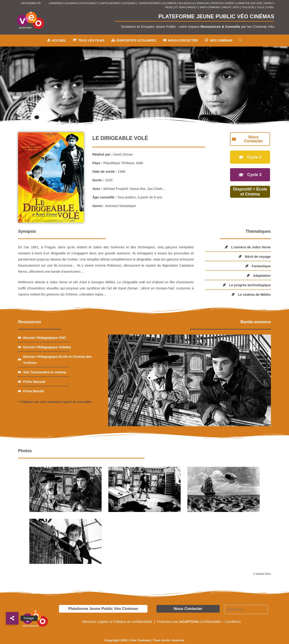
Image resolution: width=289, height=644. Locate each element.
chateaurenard (150, 3)
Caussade (129, 3)
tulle (261, 7)
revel (169, 7)
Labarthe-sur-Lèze (250, 3)
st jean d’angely (187, 7)
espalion (203, 3)
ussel (270, 7)
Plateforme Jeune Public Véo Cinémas (103, 609)
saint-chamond (210, 7)
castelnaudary (110, 3)
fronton (217, 3)
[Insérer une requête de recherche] (246, 609)
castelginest (89, 3)
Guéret (230, 3)
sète (237, 7)
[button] (12, 618)
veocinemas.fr (31, 3)
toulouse (248, 7)
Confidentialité (210, 622)
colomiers (169, 3)
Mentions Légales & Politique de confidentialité (118, 622)
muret (269, 3)
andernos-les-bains (63, 3)
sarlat (226, 7)
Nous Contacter (188, 609)
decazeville (187, 3)
